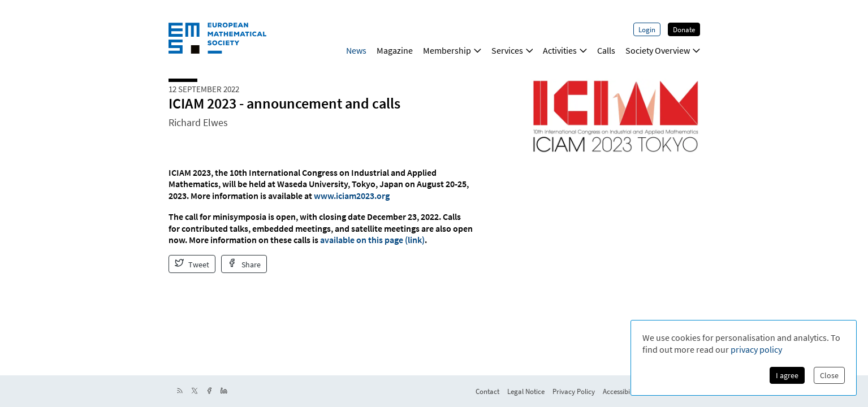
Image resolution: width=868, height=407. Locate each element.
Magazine (395, 50)
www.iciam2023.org (352, 196)
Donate (684, 29)
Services (512, 50)
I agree (787, 375)
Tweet (192, 264)
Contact (487, 391)
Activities (565, 50)
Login (647, 29)
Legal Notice (526, 391)
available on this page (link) (372, 240)
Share (244, 264)
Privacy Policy (574, 391)
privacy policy (756, 349)
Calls (606, 50)
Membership (452, 50)
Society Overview (663, 50)
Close (829, 375)
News (356, 50)
